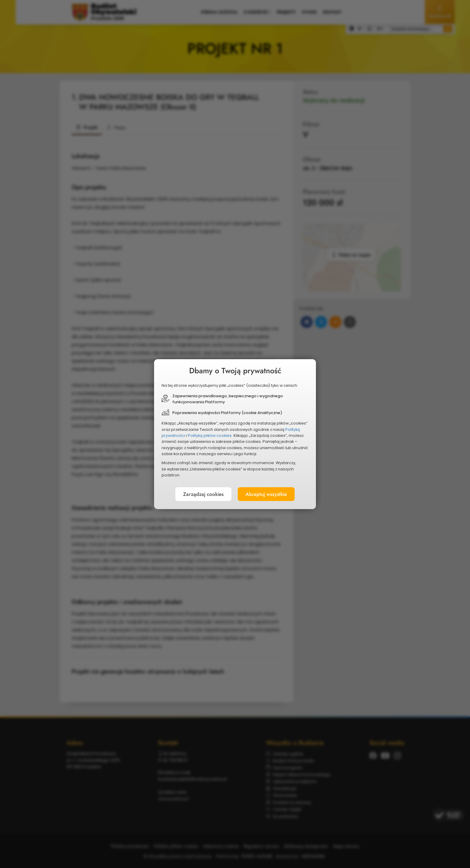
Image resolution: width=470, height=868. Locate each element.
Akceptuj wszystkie (269, 494)
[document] (235, 434)
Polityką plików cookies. (210, 435)
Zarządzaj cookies (200, 494)
